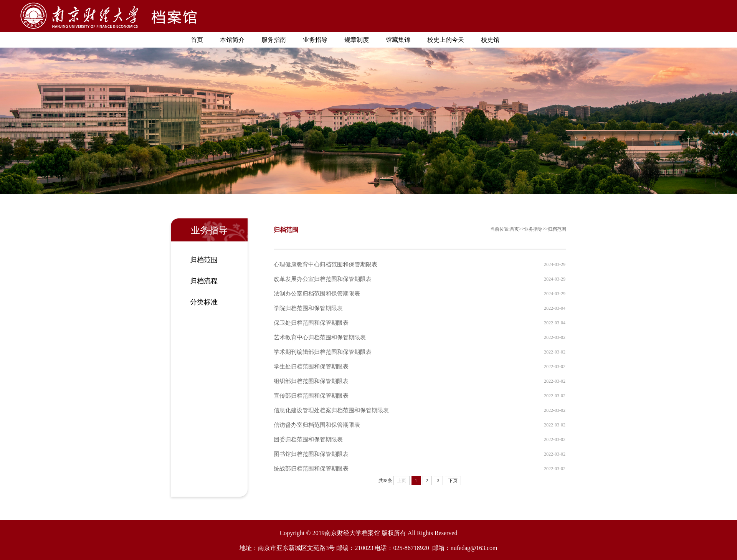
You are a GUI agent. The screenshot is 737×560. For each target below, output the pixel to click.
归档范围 (204, 260)
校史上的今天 (446, 40)
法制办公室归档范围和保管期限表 (317, 294)
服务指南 (274, 40)
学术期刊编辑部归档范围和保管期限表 (323, 352)
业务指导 (315, 40)
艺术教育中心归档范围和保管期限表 (320, 337)
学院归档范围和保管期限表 (308, 308)
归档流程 (204, 281)
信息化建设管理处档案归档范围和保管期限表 (331, 410)
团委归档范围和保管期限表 (308, 439)
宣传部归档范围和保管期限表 (311, 396)
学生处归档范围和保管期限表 (311, 367)
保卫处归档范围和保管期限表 (311, 323)
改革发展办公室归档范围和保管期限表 (323, 279)
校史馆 (490, 40)
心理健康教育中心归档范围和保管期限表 (326, 264)
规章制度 (357, 40)
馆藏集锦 (398, 40)
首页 (197, 40)
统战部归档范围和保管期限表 (311, 469)
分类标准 (204, 302)
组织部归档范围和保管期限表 (311, 381)
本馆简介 (232, 40)
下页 (453, 481)
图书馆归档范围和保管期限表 (311, 454)
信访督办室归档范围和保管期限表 (317, 425)
